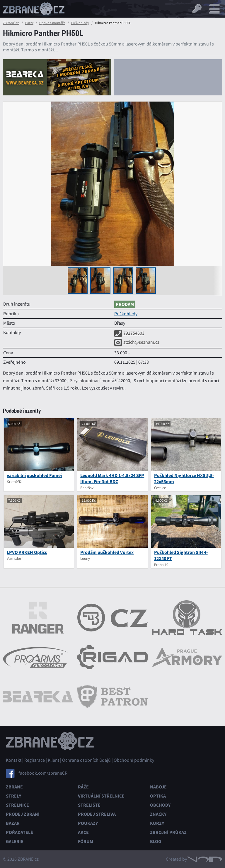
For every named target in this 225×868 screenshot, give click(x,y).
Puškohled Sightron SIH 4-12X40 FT (181, 555)
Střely (13, 796)
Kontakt (14, 760)
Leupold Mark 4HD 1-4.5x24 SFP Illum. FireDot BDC (112, 478)
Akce (83, 832)
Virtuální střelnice (101, 796)
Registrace (35, 760)
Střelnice (17, 805)
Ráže (83, 787)
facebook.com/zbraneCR (43, 773)
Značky (158, 814)
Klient (53, 760)
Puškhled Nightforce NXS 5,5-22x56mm (184, 478)
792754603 (129, 333)
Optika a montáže (52, 23)
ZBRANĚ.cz (11, 23)
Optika (158, 796)
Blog (156, 841)
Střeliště (89, 805)
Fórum (86, 841)
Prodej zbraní (23, 814)
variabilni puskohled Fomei (34, 475)
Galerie (15, 841)
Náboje (158, 787)
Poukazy (88, 823)
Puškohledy (80, 23)
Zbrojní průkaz (168, 832)
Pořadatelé (19, 832)
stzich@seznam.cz (137, 342)
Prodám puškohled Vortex (107, 552)
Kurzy (157, 823)
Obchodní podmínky (134, 760)
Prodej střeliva (97, 814)
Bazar (29, 23)
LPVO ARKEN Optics (27, 552)
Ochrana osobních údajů (86, 760)
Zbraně (14, 787)
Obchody (160, 805)
